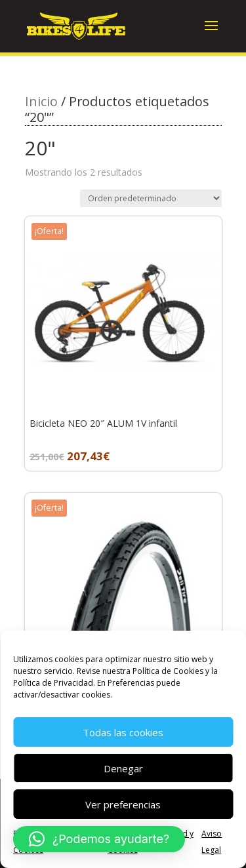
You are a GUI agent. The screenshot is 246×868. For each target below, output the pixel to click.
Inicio (41, 101)
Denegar (123, 768)
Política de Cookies (168, 671)
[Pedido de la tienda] (151, 198)
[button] (99, 839)
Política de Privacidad (53, 683)
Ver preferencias (123, 804)
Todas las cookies (123, 732)
